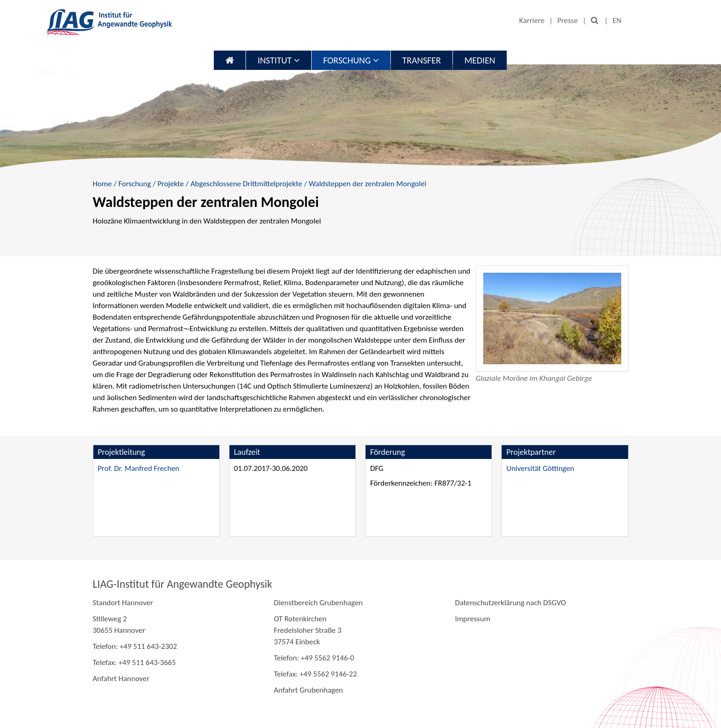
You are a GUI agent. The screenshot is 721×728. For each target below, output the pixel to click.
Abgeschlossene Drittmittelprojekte (246, 184)
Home (103, 184)
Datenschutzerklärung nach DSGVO (510, 603)
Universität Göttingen (540, 468)
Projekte (171, 184)
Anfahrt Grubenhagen (308, 690)
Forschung (351, 60)
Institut (279, 60)
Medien (480, 60)
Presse (568, 20)
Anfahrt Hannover (121, 679)
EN (617, 20)
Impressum (472, 619)
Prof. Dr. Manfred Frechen (139, 468)
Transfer (422, 60)
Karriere (532, 20)
